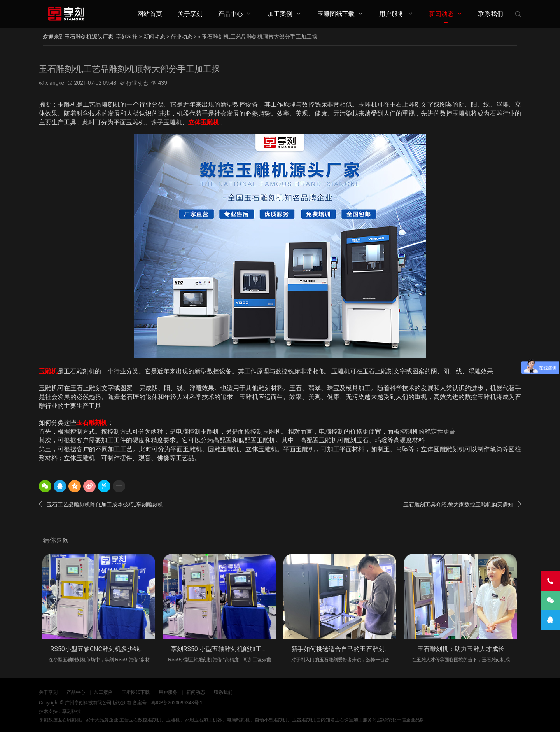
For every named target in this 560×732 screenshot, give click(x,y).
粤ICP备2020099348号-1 (177, 703)
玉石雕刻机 (92, 423)
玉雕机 (48, 371)
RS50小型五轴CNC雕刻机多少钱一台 (101, 649)
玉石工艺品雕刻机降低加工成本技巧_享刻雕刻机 (101, 504)
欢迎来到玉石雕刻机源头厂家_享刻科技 (90, 37)
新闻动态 (441, 14)
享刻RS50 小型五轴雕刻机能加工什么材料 (228, 649)
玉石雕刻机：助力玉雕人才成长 (461, 649)
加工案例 (280, 14)
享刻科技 (72, 711)
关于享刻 (190, 14)
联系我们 (491, 14)
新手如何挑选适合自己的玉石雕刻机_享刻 (349, 649)
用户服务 (392, 14)
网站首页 (150, 14)
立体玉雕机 (204, 122)
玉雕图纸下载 (336, 14)
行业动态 (182, 37)
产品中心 (231, 14)
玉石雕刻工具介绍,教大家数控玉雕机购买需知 (462, 504)
